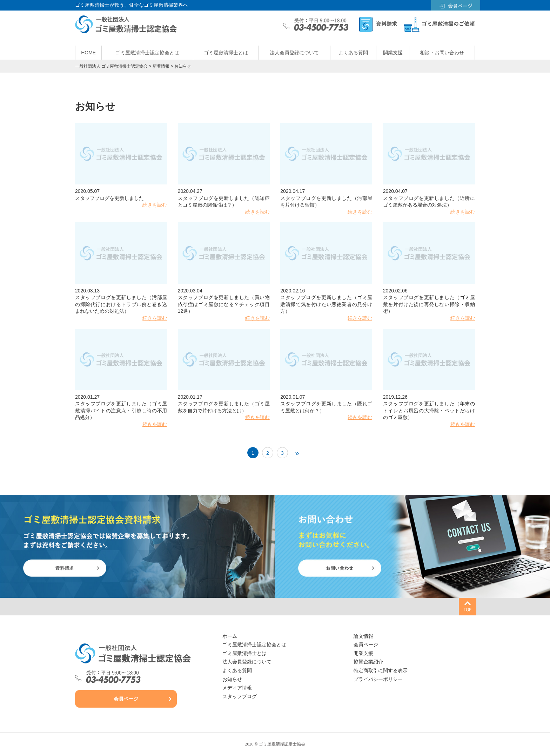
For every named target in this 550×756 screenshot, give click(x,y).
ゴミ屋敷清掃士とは (226, 53)
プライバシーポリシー (378, 679)
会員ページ (126, 699)
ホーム (230, 636)
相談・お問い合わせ (442, 53)
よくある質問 (353, 53)
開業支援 (393, 53)
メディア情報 (237, 688)
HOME (88, 53)
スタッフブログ (240, 697)
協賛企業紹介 (368, 662)
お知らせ (232, 679)
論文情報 (363, 636)
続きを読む (155, 205)
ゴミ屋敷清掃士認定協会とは (147, 53)
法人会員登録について (294, 53)
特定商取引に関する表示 (381, 671)
